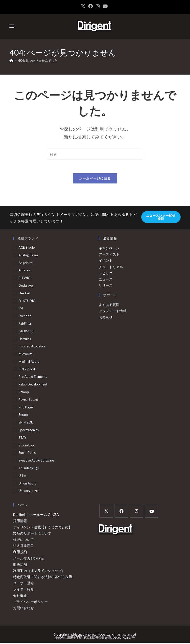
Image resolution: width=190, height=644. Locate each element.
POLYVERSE (27, 370)
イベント (106, 262)
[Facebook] (121, 512)
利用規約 (20, 553)
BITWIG (24, 279)
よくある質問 (109, 306)
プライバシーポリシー (30, 603)
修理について (24, 540)
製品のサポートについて (32, 534)
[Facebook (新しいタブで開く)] (91, 6)
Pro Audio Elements (33, 378)
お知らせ (106, 318)
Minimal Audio (29, 362)
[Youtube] (152, 512)
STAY (22, 439)
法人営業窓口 (24, 547)
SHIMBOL (26, 423)
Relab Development (33, 385)
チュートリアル (111, 268)
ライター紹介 (24, 590)
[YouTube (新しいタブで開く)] (105, 6)
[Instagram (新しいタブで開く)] (98, 6)
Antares (24, 271)
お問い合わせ (24, 609)
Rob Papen (26, 408)
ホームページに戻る (95, 180)
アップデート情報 (113, 312)
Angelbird (26, 264)
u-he (22, 477)
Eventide (25, 317)
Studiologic (27, 446)
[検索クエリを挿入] (95, 155)
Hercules (25, 340)
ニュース (106, 280)
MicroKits (25, 355)
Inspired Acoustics (32, 347)
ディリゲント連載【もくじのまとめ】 (43, 528)
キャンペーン (109, 249)
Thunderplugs (29, 469)
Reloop (24, 393)
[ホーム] (11, 60)
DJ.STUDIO (27, 302)
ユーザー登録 (24, 584)
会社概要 (20, 596)
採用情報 (20, 522)
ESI (21, 309)
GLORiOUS (26, 332)
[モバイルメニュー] (12, 26)
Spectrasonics (29, 431)
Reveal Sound (28, 401)
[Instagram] (136, 512)
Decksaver (26, 286)
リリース (106, 286)
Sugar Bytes (27, 454)
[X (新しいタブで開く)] (84, 6)
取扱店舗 (20, 565)
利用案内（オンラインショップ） (39, 572)
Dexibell (24, 294)
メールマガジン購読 (29, 559)
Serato (23, 416)
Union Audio (27, 484)
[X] (106, 512)
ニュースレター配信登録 (161, 218)
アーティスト (109, 255)
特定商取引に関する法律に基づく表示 (43, 578)
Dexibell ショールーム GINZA (36, 516)
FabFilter (25, 324)
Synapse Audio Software (36, 462)
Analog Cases (28, 256)
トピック (106, 274)
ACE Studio (27, 248)
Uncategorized (29, 492)
